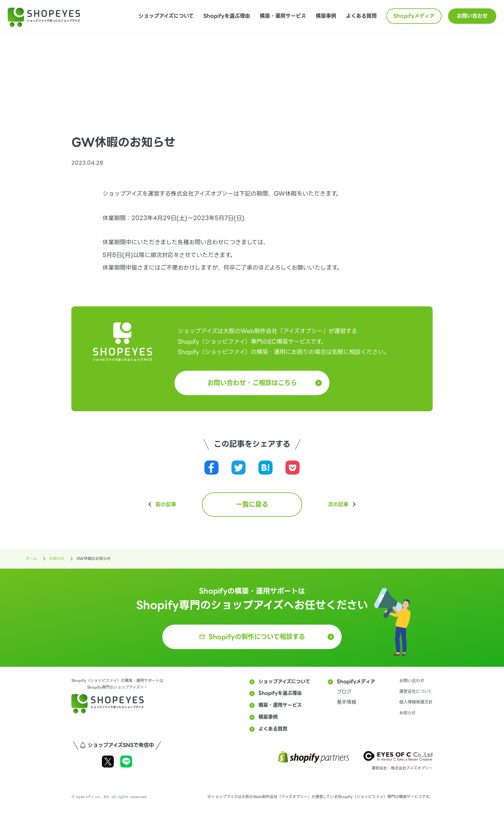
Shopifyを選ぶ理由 (227, 16)
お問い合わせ (472, 16)
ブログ (344, 692)
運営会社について (416, 691)
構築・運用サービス (283, 16)
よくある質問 (361, 16)
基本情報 (346, 702)
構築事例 (326, 16)
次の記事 (338, 505)
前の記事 (166, 505)
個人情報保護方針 (416, 702)
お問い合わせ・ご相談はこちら (252, 383)
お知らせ (407, 713)
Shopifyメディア (414, 16)
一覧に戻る (252, 505)
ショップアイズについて (166, 16)
